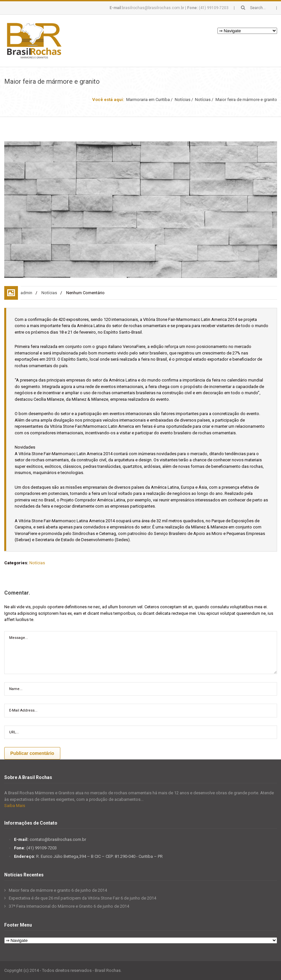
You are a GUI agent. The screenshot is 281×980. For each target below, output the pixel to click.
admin (26, 293)
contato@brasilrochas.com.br (58, 839)
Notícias (183, 100)
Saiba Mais (15, 806)
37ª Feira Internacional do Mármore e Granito (51, 906)
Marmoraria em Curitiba (148, 100)
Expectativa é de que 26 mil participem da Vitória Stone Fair (64, 898)
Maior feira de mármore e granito (40, 890)
